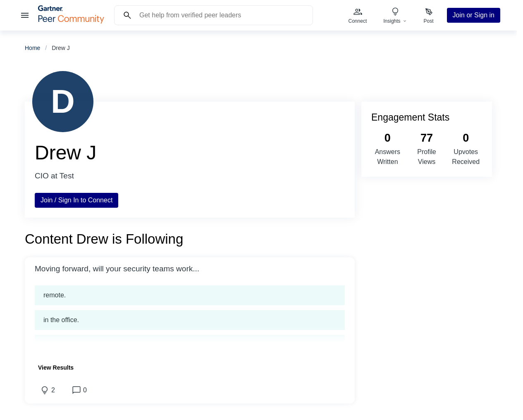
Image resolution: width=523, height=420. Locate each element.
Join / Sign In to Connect (76, 200)
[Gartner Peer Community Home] (71, 21)
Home (32, 48)
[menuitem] (358, 15)
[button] (190, 269)
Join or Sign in (474, 15)
